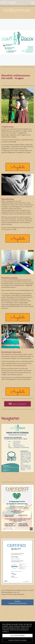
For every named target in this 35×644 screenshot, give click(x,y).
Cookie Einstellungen (17, 640)
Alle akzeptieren (17, 636)
